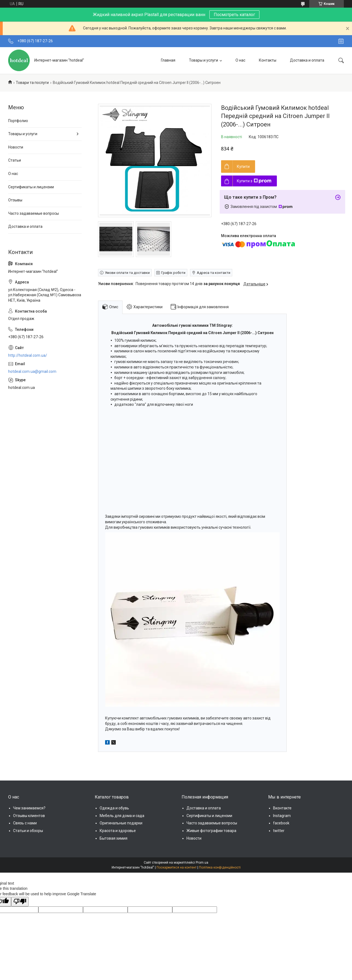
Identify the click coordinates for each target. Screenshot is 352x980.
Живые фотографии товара (211, 831)
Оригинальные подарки (121, 823)
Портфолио (18, 121)
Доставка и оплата (307, 60)
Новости (16, 147)
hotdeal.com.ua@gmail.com (32, 371)
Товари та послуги (32, 83)
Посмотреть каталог (234, 15)
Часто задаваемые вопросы (33, 213)
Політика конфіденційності (220, 867)
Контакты (268, 60)
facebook (281, 823)
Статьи (15, 160)
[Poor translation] (20, 902)
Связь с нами (25, 823)
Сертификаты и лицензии (31, 187)
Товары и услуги (203, 60)
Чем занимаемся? (29, 808)
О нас (240, 60)
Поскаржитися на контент (177, 867)
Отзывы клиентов (29, 816)
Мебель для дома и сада (122, 816)
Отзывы (15, 200)
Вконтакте (282, 808)
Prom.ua (202, 863)
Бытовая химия (114, 838)
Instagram (282, 816)
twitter (279, 831)
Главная (168, 60)
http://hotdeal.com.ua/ (28, 355)
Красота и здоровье (118, 831)
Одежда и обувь (114, 808)
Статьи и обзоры (28, 831)
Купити (243, 167)
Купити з (254, 181)
